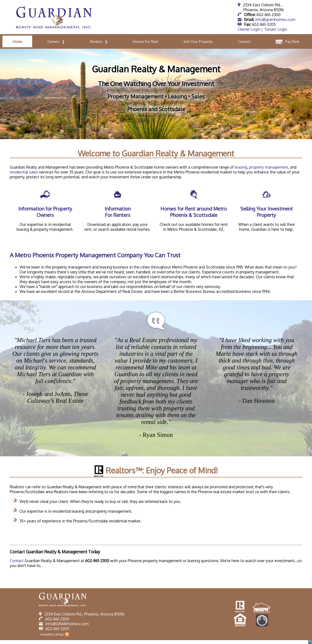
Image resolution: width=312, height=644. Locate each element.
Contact (17, 561)
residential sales (24, 172)
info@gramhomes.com (275, 19)
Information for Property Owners (45, 212)
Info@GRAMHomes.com (67, 624)
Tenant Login (276, 29)
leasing (241, 167)
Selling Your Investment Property (267, 212)
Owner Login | (251, 29)
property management (269, 167)
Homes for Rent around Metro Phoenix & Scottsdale (194, 212)
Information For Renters (118, 212)
